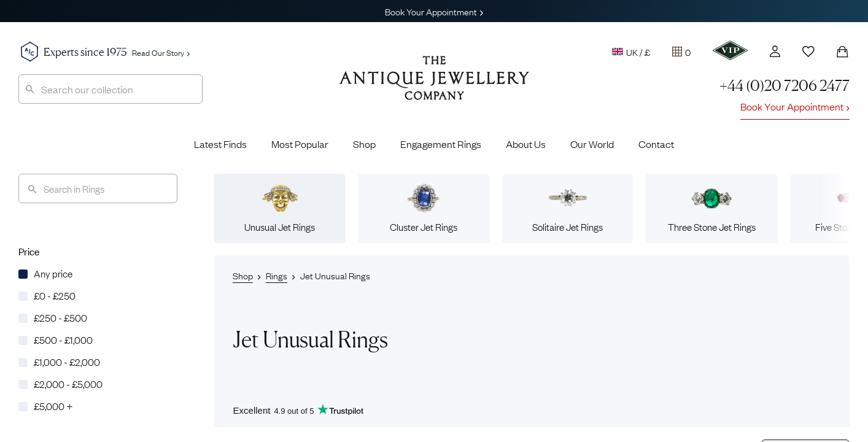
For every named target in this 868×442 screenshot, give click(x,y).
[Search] (98, 188)
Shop (364, 144)
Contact (656, 144)
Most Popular (300, 144)
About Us (526, 144)
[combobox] (110, 89)
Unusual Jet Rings (280, 208)
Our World (592, 144)
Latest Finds (220, 144)
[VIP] (730, 50)
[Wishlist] (808, 52)
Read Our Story (161, 52)
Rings (277, 275)
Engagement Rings (441, 144)
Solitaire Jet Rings (568, 208)
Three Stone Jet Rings (712, 208)
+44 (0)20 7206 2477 (785, 86)
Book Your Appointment (434, 11)
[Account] (775, 51)
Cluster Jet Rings (424, 208)
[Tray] (681, 52)
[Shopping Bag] (842, 52)
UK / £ (631, 52)
